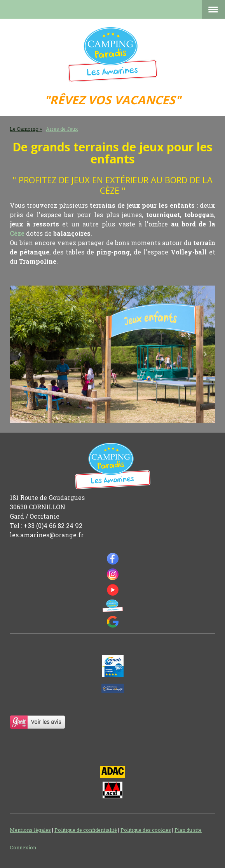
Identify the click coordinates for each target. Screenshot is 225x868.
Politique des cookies (146, 830)
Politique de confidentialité (86, 830)
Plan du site (188, 830)
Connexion (23, 847)
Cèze (17, 233)
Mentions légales (30, 830)
